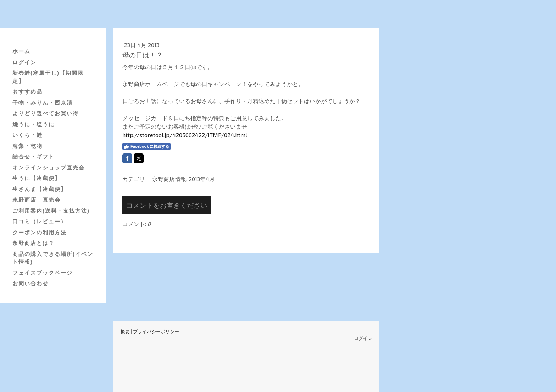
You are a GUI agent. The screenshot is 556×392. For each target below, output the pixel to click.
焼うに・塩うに (34, 124)
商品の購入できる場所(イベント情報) (53, 258)
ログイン (24, 62)
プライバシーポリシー (156, 331)
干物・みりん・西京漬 (43, 103)
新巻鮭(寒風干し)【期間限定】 (48, 77)
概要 (125, 331)
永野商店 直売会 (37, 200)
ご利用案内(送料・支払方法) (51, 211)
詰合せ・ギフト (34, 156)
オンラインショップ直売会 (49, 167)
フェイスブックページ (43, 273)
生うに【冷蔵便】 (37, 178)
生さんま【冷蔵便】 (40, 189)
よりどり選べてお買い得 (46, 113)
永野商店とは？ (34, 243)
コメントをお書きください (167, 205)
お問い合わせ (30, 283)
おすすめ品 (27, 92)
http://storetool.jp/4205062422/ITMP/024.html (185, 135)
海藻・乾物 (27, 146)
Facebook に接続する (146, 146)
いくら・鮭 (27, 135)
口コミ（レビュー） (40, 221)
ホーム (21, 51)
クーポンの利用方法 (40, 232)
